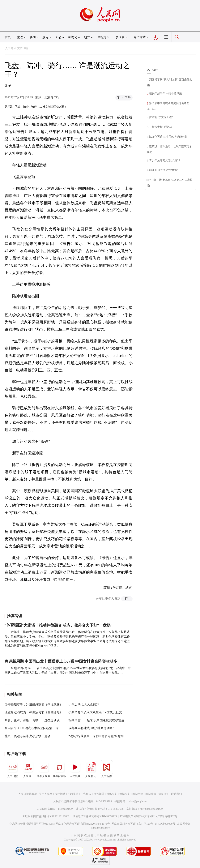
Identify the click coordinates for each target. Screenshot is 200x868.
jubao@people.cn (137, 801)
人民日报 (12, 769)
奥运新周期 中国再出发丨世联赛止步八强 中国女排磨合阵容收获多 (61, 661)
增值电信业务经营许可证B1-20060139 (95, 816)
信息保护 (164, 794)
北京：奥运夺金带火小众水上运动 (28, 736)
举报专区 (104, 37)
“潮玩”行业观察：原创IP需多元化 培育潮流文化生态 (104, 736)
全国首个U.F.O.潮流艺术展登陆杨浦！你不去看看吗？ (41, 728)
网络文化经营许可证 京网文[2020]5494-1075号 (83, 824)
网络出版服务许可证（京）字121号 (132, 824)
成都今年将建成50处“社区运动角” (91, 728)
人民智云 (91, 769)
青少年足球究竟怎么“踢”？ (165, 160)
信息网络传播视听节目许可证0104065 (32, 824)
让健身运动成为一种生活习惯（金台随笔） (34, 712)
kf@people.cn (66, 809)
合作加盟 (99, 794)
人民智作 (106, 769)
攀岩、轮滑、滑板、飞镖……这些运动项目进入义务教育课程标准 (49, 720)
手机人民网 (44, 769)
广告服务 (86, 794)
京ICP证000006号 (165, 824)
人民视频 (75, 769)
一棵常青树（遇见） (161, 127)
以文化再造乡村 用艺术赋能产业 (168, 137)
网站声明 (138, 794)
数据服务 (125, 794)
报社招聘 (60, 794)
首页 (8, 37)
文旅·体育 (23, 48)
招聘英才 (73, 794)
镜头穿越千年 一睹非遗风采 (166, 94)
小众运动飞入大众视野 (84, 704)
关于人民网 (46, 794)
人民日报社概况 (28, 794)
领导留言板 (59, 769)
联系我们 (177, 794)
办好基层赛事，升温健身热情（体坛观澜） (34, 704)
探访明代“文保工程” (161, 117)
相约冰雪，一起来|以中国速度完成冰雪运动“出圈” (102, 720)
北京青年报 (52, 97)
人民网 (9, 48)
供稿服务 (112, 794)
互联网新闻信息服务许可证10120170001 (46, 816)
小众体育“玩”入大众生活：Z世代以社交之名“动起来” (104, 712)
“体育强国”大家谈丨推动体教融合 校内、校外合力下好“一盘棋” (59, 625)
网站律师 (151, 794)
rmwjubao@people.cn (151, 809)
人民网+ (28, 769)
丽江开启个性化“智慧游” (164, 170)
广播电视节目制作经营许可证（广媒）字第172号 (149, 816)
